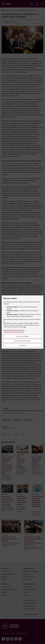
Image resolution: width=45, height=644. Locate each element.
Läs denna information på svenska (13, 332)
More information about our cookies (14, 330)
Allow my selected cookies (23, 341)
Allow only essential (23, 336)
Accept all (23, 345)
